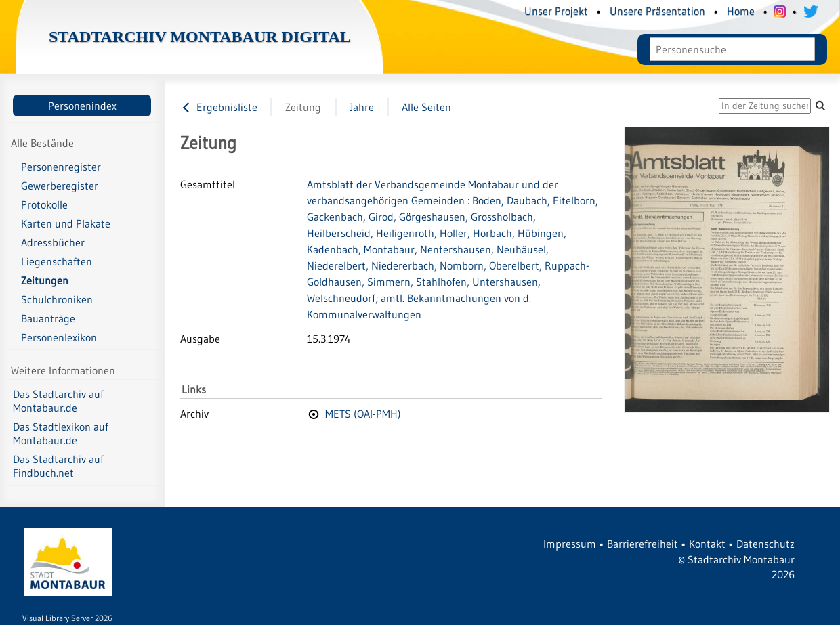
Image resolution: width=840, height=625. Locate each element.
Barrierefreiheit (643, 544)
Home (741, 11)
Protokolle (44, 204)
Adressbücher (53, 242)
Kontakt (707, 544)
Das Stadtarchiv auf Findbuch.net (58, 466)
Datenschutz (765, 544)
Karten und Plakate (66, 223)
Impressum (570, 544)
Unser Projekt (556, 11)
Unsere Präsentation (657, 11)
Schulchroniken (57, 299)
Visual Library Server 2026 (67, 618)
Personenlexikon (59, 337)
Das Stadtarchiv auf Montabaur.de (58, 401)
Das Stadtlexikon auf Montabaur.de (61, 433)
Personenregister (61, 167)
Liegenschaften (57, 261)
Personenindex (82, 106)
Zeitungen (45, 280)
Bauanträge (48, 318)
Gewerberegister (60, 186)
